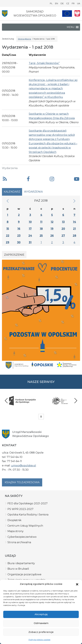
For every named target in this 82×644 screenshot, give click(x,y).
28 (74, 236)
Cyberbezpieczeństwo (22, 537)
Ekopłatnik (14, 520)
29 (8, 242)
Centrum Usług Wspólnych (25, 526)
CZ (68, 3)
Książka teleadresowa (22, 482)
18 (41, 229)
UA (79, 3)
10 (30, 222)
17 (30, 229)
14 (74, 222)
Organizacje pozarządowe (24, 574)
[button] (77, 584)
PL (51, 3)
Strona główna (24, 39)
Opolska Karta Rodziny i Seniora (28, 515)
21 (74, 229)
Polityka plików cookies (39, 640)
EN (57, 3)
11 (41, 222)
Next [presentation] (76, 401)
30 (19, 242)
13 (63, 222)
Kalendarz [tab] (12, 192)
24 (30, 236)
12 (52, 222)
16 (19, 229)
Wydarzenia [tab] (33, 192)
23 (19, 236)
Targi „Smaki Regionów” (44, 63)
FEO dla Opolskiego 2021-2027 (28, 503)
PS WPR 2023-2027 (20, 509)
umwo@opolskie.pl (24, 466)
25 (41, 236)
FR (73, 3)
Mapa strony (16, 531)
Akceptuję (41, 614)
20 (63, 229)
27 (63, 236)
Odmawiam (41, 623)
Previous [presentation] (6, 401)
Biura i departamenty (21, 563)
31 (30, 242)
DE (62, 3)
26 (52, 236)
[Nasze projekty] (67, 14)
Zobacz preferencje (41, 632)
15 (8, 229)
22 (8, 236)
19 (52, 229)
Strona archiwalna (19, 542)
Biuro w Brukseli (18, 569)
